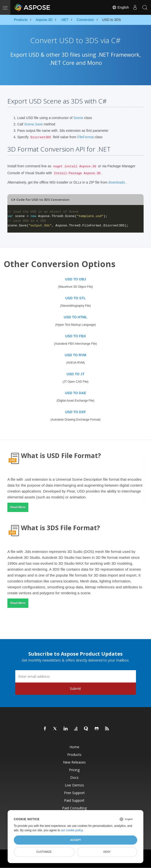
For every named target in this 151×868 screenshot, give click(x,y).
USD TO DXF (75, 412)
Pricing (74, 770)
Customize (44, 852)
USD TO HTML (75, 317)
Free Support (74, 793)
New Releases (74, 762)
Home (74, 747)
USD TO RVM (75, 355)
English (120, 7)
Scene (78, 118)
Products (74, 755)
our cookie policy (72, 830)
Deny (107, 852)
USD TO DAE (75, 393)
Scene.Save (34, 124)
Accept (75, 840)
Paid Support (74, 800)
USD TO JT (75, 374)
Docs (74, 777)
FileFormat (86, 137)
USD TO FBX (75, 336)
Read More (18, 507)
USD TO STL (75, 298)
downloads (117, 182)
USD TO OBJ (75, 279)
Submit (75, 689)
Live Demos (74, 785)
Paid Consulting (74, 808)
